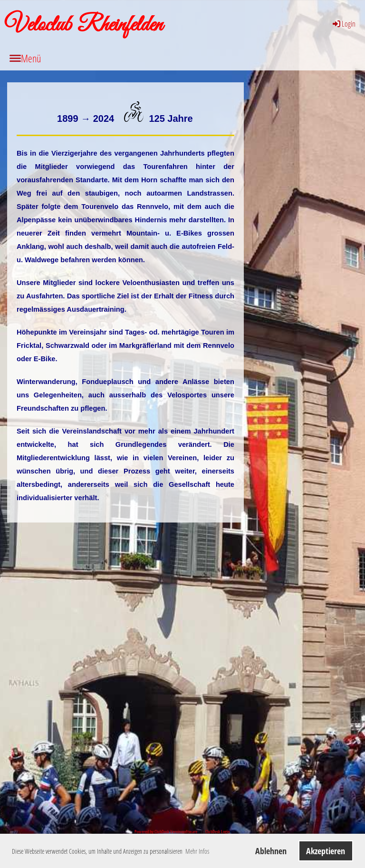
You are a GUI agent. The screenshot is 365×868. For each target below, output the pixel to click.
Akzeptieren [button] (326, 851)
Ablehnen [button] (271, 851)
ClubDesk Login (218, 832)
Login (343, 24)
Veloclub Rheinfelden (84, 25)
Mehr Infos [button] (197, 851)
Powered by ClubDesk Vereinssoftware (166, 832)
